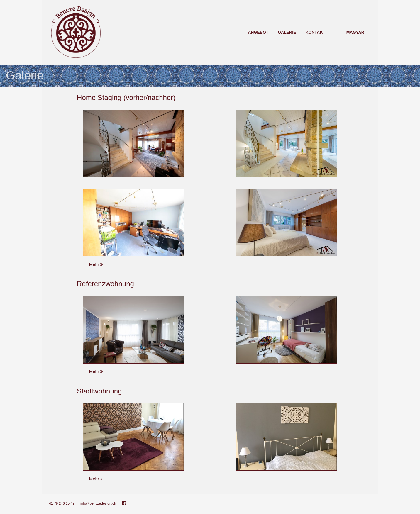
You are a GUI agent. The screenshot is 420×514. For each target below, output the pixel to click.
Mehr (99, 265)
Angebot (258, 32)
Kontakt (315, 32)
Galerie (287, 32)
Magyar (355, 32)
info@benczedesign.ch (98, 505)
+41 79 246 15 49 (61, 505)
